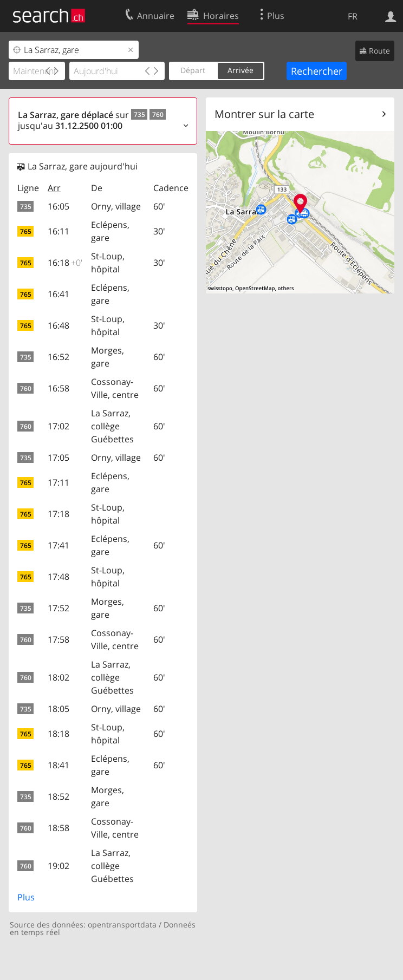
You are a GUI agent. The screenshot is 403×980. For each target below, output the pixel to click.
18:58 (58, 828)
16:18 (65, 263)
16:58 (58, 388)
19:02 (58, 866)
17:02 (58, 426)
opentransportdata (122, 925)
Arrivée (240, 70)
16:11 (58, 231)
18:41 (58, 765)
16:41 (58, 294)
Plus (26, 897)
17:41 (58, 545)
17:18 (58, 514)
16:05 (58, 206)
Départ (193, 70)
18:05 (58, 709)
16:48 (58, 325)
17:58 (58, 639)
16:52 (58, 357)
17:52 (58, 608)
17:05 (58, 458)
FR (353, 16)
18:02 (58, 677)
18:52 (58, 796)
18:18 (58, 734)
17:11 (58, 482)
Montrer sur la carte (264, 114)
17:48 (58, 577)
